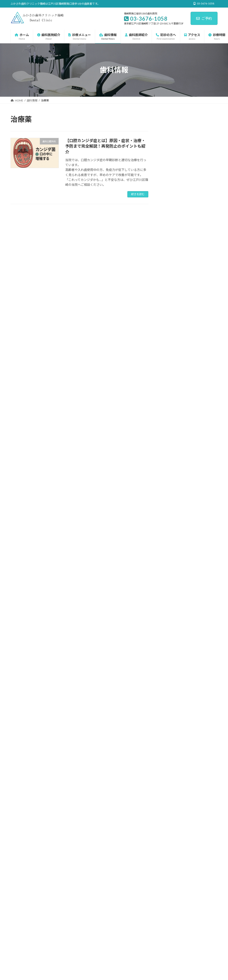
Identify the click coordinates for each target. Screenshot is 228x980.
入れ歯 (171, 478)
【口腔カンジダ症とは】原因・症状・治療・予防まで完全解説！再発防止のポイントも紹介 (105, 146)
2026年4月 (171, 592)
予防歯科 (172, 469)
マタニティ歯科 (177, 451)
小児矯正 (172, 514)
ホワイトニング (177, 442)
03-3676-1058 (173, 764)
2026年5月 (171, 583)
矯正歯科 (172, 541)
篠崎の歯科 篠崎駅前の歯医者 (114, 886)
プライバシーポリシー (28, 902)
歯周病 (171, 523)
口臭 (169, 487)
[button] (169, 827)
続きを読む (138, 194)
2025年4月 (171, 691)
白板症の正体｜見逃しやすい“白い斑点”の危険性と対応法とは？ (201, 205)
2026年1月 (171, 619)
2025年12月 (171, 628)
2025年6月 (171, 673)
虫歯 (169, 550)
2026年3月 (171, 601)
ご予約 (204, 18)
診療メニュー (172, 424)
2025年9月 (171, 655)
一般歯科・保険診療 (180, 460)
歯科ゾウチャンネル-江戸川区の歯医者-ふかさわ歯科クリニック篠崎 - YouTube (103, 936)
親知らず (172, 559)
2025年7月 (171, 664)
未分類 (168, 415)
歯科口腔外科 (175, 532)
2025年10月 (171, 646)
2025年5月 (171, 682)
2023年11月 (171, 700)
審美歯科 (172, 496)
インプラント (175, 433)
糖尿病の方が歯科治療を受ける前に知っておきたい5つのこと (199, 383)
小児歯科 (172, 505)
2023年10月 (171, 709)
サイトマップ (58, 902)
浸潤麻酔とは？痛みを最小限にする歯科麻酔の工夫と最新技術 (200, 362)
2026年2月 (171, 610)
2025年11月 (171, 637)
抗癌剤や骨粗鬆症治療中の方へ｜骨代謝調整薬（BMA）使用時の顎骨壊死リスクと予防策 (200, 309)
